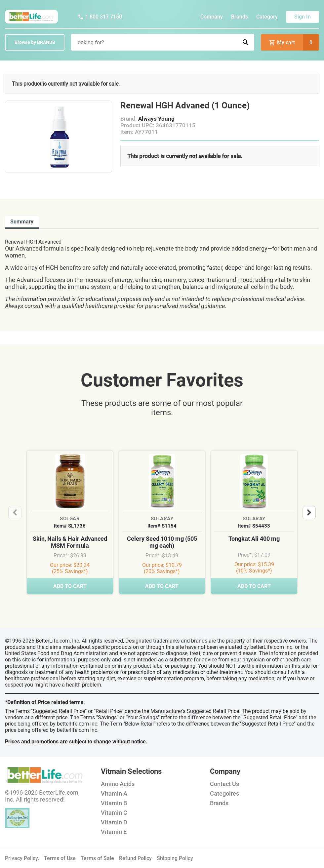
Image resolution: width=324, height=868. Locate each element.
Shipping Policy (175, 858)
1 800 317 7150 (100, 17)
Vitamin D (114, 822)
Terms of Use (60, 858)
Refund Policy (135, 858)
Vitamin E (114, 832)
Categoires (224, 793)
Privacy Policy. (22, 858)
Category (267, 17)
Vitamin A (114, 793)
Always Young (156, 119)
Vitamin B (114, 803)
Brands (240, 17)
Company (212, 17)
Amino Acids (118, 784)
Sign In (303, 17)
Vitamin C (114, 813)
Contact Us (224, 784)
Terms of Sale (97, 858)
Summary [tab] (22, 222)
